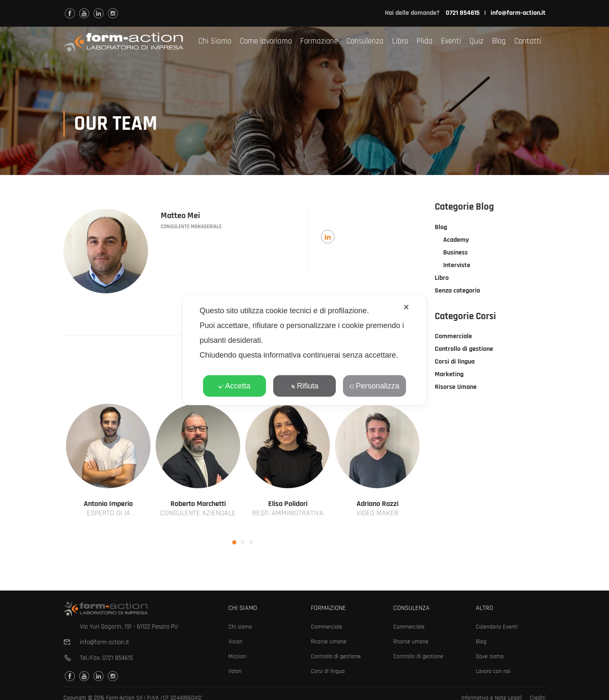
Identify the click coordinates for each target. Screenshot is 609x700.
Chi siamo (240, 627)
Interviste (457, 266)
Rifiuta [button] (304, 386)
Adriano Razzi (377, 504)
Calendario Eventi (497, 627)
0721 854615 (118, 658)
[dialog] (304, 350)
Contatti (528, 41)
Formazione (319, 41)
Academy (456, 241)
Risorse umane (411, 642)
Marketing (449, 375)
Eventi (451, 41)
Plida (425, 41)
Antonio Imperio (108, 504)
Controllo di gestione (464, 350)
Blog (499, 41)
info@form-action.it (518, 13)
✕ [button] (406, 307)
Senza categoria (457, 291)
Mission (237, 656)
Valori (235, 671)
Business (455, 253)
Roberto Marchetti (198, 504)
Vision (235, 642)
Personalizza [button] (374, 386)
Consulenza (365, 41)
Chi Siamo (215, 41)
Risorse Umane (456, 388)
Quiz (476, 41)
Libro (400, 41)
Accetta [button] (235, 386)
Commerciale (453, 337)
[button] (234, 543)
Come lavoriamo (266, 41)
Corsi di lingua (455, 362)
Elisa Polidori (288, 504)
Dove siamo (490, 656)
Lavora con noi (493, 671)
